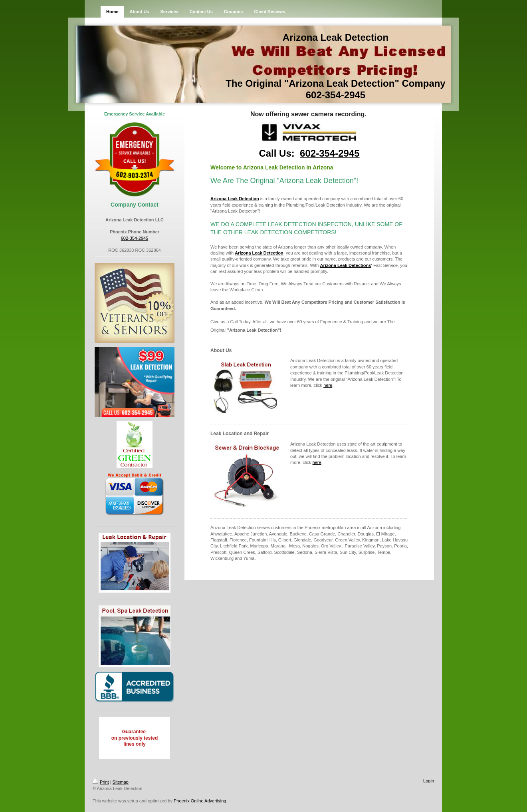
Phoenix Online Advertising (200, 801)
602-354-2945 (135, 238)
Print (101, 782)
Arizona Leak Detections (346, 265)
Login (429, 781)
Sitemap (121, 782)
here (328, 385)
